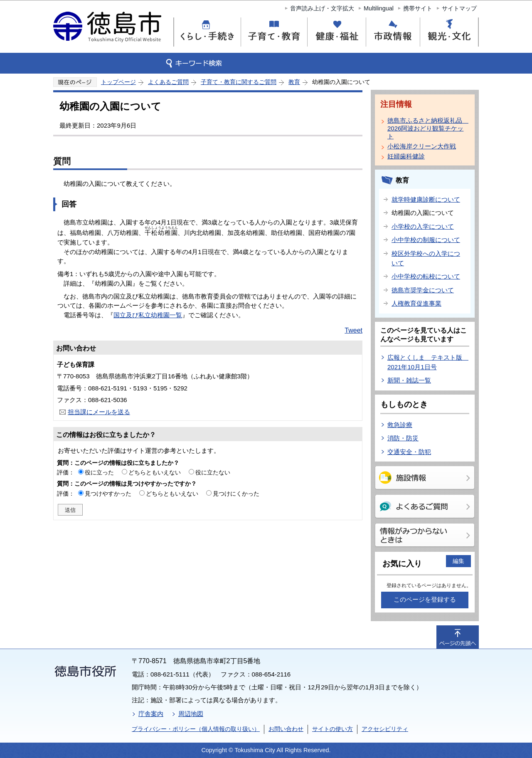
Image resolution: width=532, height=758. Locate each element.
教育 (294, 82)
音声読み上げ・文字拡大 (322, 8)
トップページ (118, 82)
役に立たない (213, 472)
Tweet (353, 330)
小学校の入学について (423, 226)
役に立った (99, 472)
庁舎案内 (151, 714)
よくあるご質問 (168, 82)
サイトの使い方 (332, 729)
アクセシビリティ (385, 729)
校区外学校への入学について (426, 258)
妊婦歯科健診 (406, 156)
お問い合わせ (286, 729)
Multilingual (379, 8)
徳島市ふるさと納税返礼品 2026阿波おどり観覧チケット (426, 128)
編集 (458, 561)
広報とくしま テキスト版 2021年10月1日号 (428, 362)
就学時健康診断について (426, 199)
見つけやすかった (108, 494)
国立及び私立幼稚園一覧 (148, 315)
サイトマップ (459, 8)
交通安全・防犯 (409, 452)
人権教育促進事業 (416, 303)
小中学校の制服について (426, 240)
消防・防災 (403, 438)
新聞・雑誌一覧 (409, 380)
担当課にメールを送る (99, 412)
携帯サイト (418, 8)
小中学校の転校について (426, 276)
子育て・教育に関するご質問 (239, 82)
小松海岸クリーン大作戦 (422, 146)
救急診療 (400, 425)
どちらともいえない (155, 472)
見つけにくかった (236, 494)
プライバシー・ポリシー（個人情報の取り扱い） (196, 729)
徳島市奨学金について (423, 290)
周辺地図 (191, 714)
